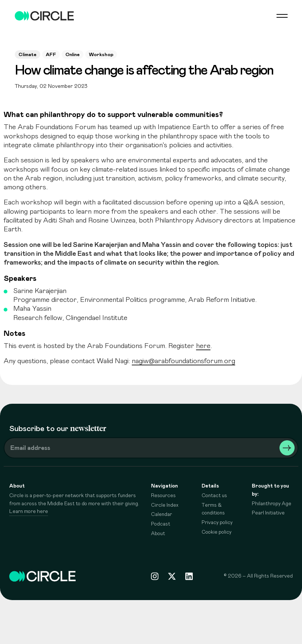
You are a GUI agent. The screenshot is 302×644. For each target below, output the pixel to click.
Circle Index (165, 505)
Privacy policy (217, 523)
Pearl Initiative (268, 513)
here (203, 346)
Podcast (161, 524)
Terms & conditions (213, 509)
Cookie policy (217, 532)
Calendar (162, 514)
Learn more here (29, 512)
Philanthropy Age (272, 504)
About (158, 534)
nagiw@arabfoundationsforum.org (183, 361)
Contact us (214, 496)
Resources (163, 496)
